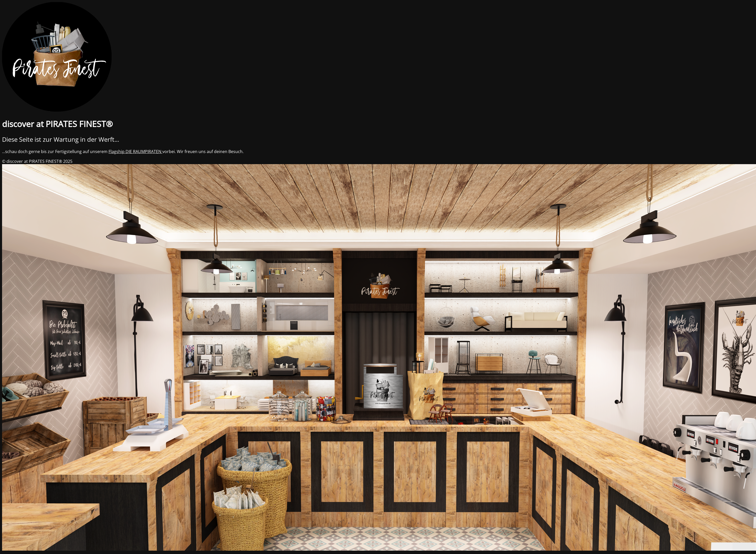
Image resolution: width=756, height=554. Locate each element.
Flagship (117, 152)
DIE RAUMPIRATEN (144, 152)
